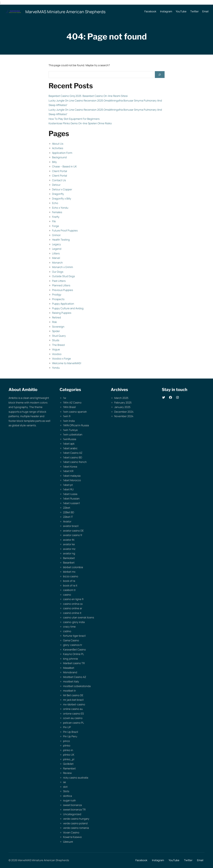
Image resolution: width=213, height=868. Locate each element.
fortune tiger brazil (74, 636)
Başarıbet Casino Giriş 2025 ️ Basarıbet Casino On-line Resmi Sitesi (88, 96)
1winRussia (70, 439)
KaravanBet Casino (74, 649)
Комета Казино (72, 837)
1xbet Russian (71, 498)
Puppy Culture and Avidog (68, 308)
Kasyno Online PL (74, 654)
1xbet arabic (70, 448)
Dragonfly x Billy (62, 198)
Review (67, 773)
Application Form (62, 153)
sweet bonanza (72, 805)
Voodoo (57, 354)
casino (67, 595)
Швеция (68, 842)
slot (65, 787)
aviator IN (69, 540)
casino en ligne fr (73, 599)
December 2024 (124, 412)
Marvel (56, 258)
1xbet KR (68, 471)
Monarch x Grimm (62, 267)
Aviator (67, 521)
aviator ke (69, 544)
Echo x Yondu (60, 208)
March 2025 (121, 398)
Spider (56, 331)
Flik (54, 221)
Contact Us (59, 180)
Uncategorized (72, 814)
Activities (58, 148)
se (65, 782)
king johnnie (71, 659)
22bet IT (68, 517)
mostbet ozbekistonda (77, 686)
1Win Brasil (69, 407)
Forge (56, 226)
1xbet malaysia (72, 476)
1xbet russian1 (71, 503)
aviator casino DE (73, 531)
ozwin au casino (73, 718)
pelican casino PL (74, 723)
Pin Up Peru (70, 736)
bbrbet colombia (73, 567)
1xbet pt (68, 485)
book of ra (69, 581)
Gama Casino (71, 640)
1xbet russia (70, 494)
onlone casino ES (73, 714)
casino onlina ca (73, 604)
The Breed (58, 345)
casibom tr (69, 590)
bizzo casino (71, 576)
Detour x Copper (62, 189)
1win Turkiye (70, 430)
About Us (58, 144)
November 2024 (124, 416)
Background (59, 157)
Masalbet (69, 668)
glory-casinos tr (73, 645)
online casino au (73, 709)
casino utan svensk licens (79, 617)
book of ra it (70, 585)
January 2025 (122, 407)
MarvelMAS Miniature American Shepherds (65, 12)
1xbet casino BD (73, 457)
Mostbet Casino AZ (75, 677)
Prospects (58, 299)
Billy (54, 162)
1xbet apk (69, 444)
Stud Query (59, 336)
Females (57, 212)
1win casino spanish (75, 412)
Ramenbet (69, 768)
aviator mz (69, 549)
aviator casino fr (73, 535)
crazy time (69, 627)
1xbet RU (68, 489)
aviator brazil (71, 526)
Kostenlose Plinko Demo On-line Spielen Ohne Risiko (80, 123)
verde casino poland (75, 823)
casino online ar (73, 608)
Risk (54, 322)
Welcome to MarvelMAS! (67, 363)
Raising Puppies (62, 313)
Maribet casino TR (74, 663)
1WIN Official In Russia (76, 425)
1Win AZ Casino (72, 402)
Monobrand (70, 672)
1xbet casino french (75, 462)
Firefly (56, 217)
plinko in (68, 750)
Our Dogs (58, 272)
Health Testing (61, 240)
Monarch (57, 263)
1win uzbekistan (73, 434)
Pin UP (67, 727)
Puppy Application (63, 304)
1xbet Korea (70, 467)
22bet (67, 508)
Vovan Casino (71, 832)
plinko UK (69, 755)
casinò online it (72, 613)
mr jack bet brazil (73, 700)
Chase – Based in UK (64, 166)
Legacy (56, 244)
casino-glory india (74, 622)
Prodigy (57, 294)
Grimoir (56, 235)
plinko (67, 745)
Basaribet (69, 563)
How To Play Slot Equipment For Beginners (74, 119)
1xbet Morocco (72, 480)
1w (65, 398)
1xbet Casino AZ (73, 453)
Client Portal (60, 171)
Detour (56, 185)
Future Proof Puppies (65, 230)
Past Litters (59, 281)
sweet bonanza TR (74, 809)
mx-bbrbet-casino (74, 704)
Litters (56, 253)
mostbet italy (71, 681)
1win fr (67, 416)
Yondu (56, 368)
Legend (57, 249)
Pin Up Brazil (71, 732)
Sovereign (58, 327)
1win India (69, 421)
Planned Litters (61, 285)
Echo (55, 203)
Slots (66, 791)
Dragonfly (58, 194)
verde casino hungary (76, 819)
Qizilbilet (68, 764)
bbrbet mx (69, 572)
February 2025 (123, 402)
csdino (67, 631)
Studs (56, 340)
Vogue (56, 349)
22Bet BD (69, 512)
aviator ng (69, 553)
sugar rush (69, 800)
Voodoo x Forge (61, 358)
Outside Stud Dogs (63, 276)
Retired (56, 317)
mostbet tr (69, 691)
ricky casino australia (76, 778)
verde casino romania (76, 828)
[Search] (160, 75)
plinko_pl (69, 759)
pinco (66, 741)
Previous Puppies (62, 290)
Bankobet (69, 558)
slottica (67, 796)
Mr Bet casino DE (73, 695)
